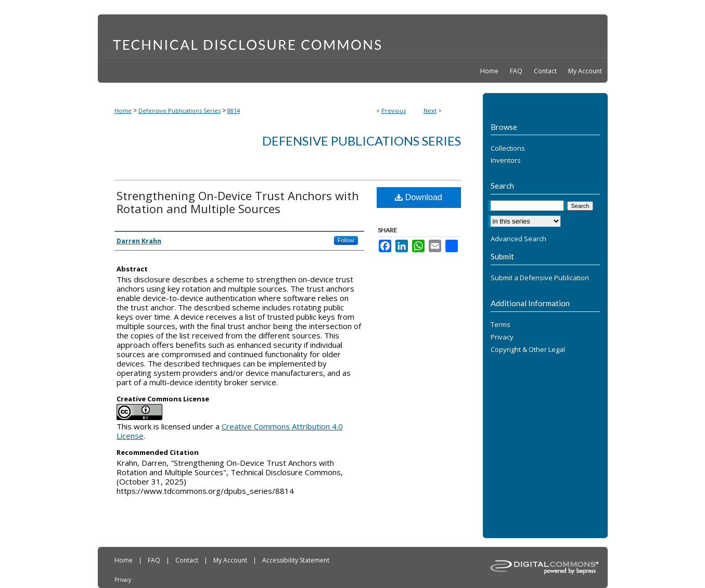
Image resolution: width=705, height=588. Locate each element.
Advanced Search (518, 239)
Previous (394, 110)
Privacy (502, 337)
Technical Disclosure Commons (353, 37)
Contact (188, 560)
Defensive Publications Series (180, 110)
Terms (501, 325)
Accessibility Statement (296, 560)
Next (430, 110)
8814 (234, 110)
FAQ (155, 560)
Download (419, 197)
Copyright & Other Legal (528, 350)
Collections (508, 149)
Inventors (506, 161)
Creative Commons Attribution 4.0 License (230, 431)
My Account (231, 560)
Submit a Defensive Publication (540, 278)
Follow (346, 240)
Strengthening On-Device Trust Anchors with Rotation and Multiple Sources (238, 202)
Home (123, 110)
